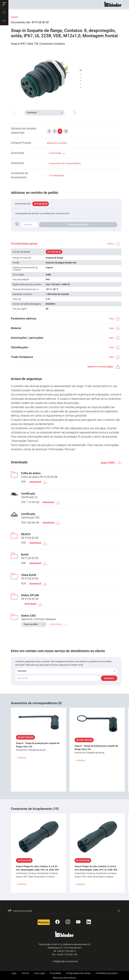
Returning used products (64, 978)
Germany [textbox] (22, 671)
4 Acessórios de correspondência (65, 163)
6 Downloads (57, 153)
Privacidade (55, 973)
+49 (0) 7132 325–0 (66, 951)
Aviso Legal (39, 973)
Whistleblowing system (107, 973)
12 (66, 131)
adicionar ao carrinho (78, 225)
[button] (4, 4)
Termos (25, 973)
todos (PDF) (108, 463)
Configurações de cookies (78, 973)
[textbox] (43, 113)
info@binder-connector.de (65, 961)
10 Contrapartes (56, 175)
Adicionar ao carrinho (57, 143)
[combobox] (45, 113)
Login (14, 973)
